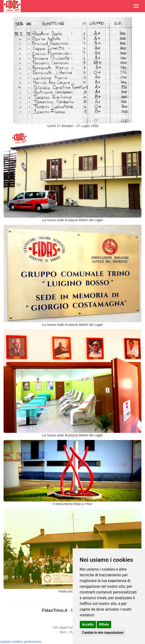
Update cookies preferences (21, 642)
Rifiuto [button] (104, 624)
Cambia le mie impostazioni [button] (103, 633)
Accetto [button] (88, 624)
